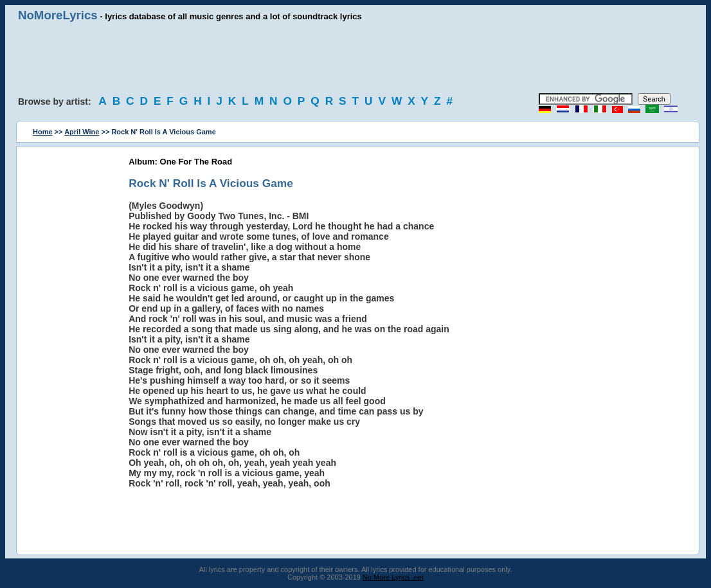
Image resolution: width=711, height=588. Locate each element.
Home (43, 132)
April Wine (82, 132)
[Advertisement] (355, 58)
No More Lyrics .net (393, 577)
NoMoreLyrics (58, 15)
